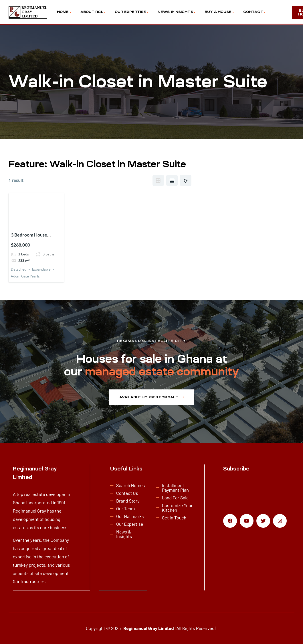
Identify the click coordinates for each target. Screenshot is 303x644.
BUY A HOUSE (218, 12)
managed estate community (162, 372)
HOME (63, 12)
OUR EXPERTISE (130, 12)
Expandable (41, 269)
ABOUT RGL (92, 12)
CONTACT (253, 12)
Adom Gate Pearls (25, 276)
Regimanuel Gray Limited (148, 628)
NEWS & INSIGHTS (175, 12)
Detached (19, 269)
